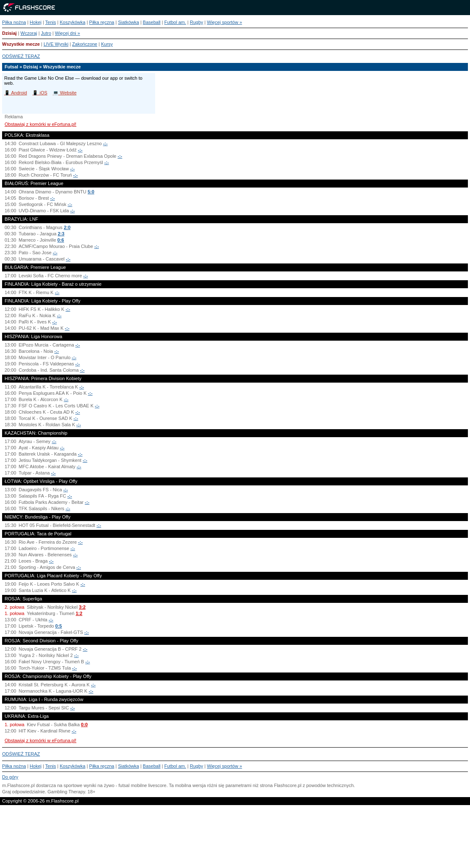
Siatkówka (128, 22)
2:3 (61, 234)
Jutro (46, 33)
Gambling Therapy (66, 792)
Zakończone (85, 44)
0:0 (84, 725)
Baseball (152, 22)
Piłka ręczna (102, 22)
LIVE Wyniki (56, 44)
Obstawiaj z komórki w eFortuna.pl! (40, 124)
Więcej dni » (68, 33)
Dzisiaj (9, 33)
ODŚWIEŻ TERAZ (21, 56)
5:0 (91, 192)
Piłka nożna (14, 22)
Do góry (10, 777)
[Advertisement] (235, 840)
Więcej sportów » (225, 22)
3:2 (82, 607)
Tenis (51, 22)
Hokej (36, 22)
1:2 (79, 613)
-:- (105, 143)
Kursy (107, 44)
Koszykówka (72, 22)
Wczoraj (29, 33)
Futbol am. (175, 22)
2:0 (67, 227)
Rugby (197, 22)
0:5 (59, 626)
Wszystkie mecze (21, 44)
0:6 (61, 240)
